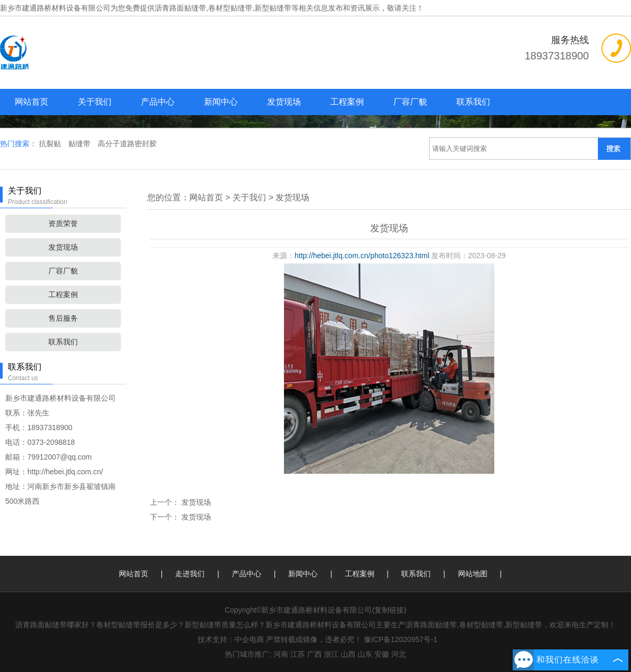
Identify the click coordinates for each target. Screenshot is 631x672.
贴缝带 (80, 144)
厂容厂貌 (410, 102)
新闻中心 (221, 102)
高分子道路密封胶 (127, 144)
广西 (314, 654)
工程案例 (347, 102)
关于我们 (95, 102)
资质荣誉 (63, 223)
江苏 (298, 654)
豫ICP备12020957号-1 (401, 639)
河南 (281, 654)
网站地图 (473, 574)
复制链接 (389, 610)
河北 (399, 654)
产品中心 (158, 102)
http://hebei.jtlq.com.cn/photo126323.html (362, 256)
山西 (348, 654)
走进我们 (190, 574)
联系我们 (473, 102)
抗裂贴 (51, 144)
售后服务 (63, 318)
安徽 (382, 654)
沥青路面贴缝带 (180, 8)
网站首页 (32, 102)
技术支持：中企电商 (231, 639)
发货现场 (284, 102)
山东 (365, 654)
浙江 (331, 654)
